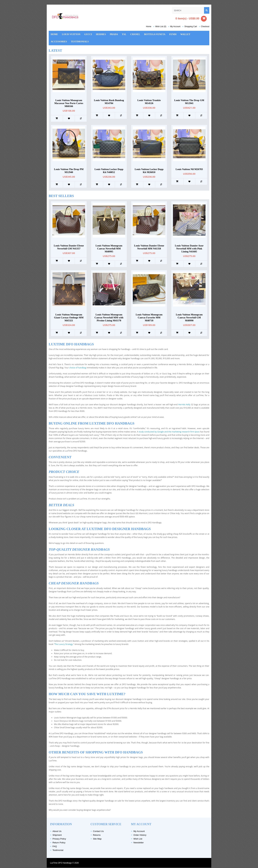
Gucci (88, 34)
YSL (124, 34)
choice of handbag (78, 368)
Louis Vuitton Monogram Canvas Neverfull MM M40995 (109, 249)
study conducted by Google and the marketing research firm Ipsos (169, 432)
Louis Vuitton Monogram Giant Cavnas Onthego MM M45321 (69, 318)
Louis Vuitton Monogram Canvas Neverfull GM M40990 (189, 318)
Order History (140, 835)
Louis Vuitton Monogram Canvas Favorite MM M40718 (149, 318)
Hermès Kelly (185, 405)
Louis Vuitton (71, 34)
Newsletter (139, 843)
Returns (97, 835)
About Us (57, 831)
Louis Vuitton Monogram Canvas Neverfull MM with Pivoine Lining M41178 (109, 318)
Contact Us (98, 831)
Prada (114, 34)
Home (149, 27)
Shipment (57, 835)
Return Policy (59, 843)
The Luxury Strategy (64, 644)
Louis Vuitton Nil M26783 (189, 169)
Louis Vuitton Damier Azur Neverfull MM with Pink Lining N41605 (189, 249)
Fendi (173, 34)
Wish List (138, 839)
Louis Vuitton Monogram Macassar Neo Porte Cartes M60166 (69, 103)
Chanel (135, 34)
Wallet (185, 34)
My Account (139, 831)
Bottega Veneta (155, 34)
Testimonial (58, 850)
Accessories (59, 42)
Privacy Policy (59, 839)
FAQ (55, 846)
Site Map (97, 839)
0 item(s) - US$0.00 (191, 19)
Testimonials (80, 42)
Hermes (101, 34)
